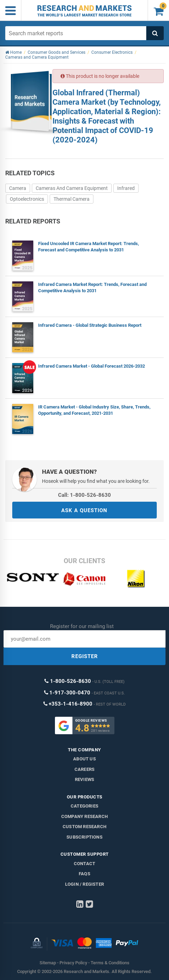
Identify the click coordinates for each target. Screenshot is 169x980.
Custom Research (84, 827)
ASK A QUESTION (84, 510)
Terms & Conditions (110, 963)
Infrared (126, 188)
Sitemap (48, 963)
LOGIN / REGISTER (84, 884)
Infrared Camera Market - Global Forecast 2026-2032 (91, 366)
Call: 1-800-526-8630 (84, 495)
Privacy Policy (73, 963)
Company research (84, 816)
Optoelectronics (27, 199)
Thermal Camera (72, 199)
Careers (84, 769)
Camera (18, 188)
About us (84, 759)
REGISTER (85, 656)
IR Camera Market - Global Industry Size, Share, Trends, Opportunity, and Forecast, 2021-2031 (94, 410)
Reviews (84, 779)
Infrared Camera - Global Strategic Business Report (90, 325)
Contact (84, 864)
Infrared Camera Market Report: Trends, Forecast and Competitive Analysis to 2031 (92, 288)
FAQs (84, 874)
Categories (84, 806)
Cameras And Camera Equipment (72, 188)
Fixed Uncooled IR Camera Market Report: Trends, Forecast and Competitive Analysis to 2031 (89, 247)
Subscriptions (84, 837)
